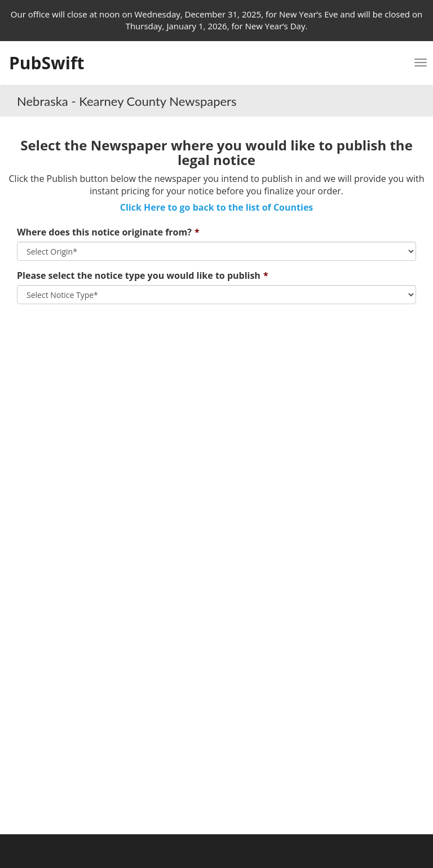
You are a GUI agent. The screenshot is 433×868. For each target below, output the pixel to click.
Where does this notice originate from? (104, 232)
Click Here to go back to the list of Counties (217, 207)
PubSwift (47, 63)
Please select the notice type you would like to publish (139, 275)
